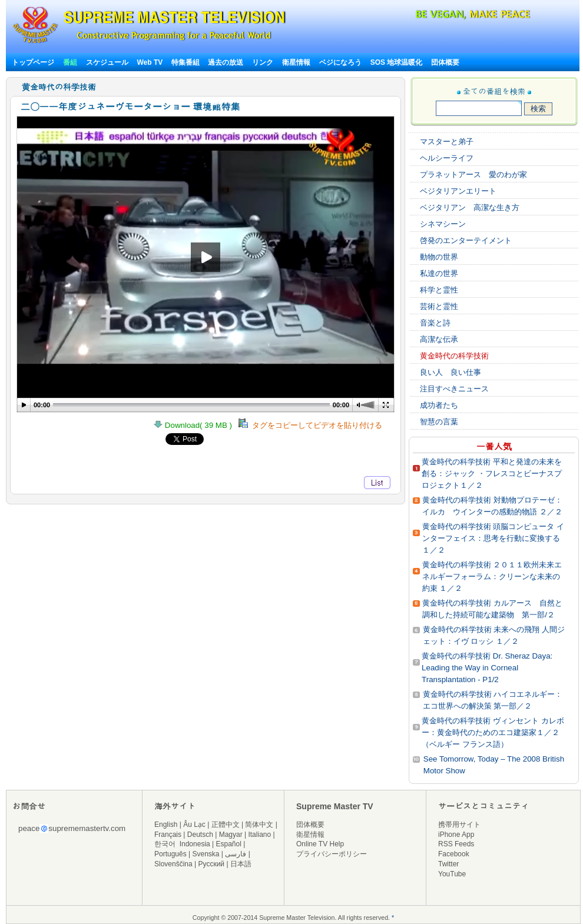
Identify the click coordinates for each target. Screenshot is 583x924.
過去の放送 (226, 62)
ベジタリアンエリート (458, 191)
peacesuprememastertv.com (72, 828)
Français (168, 835)
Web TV (150, 62)
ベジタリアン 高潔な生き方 (470, 207)
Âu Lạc (194, 825)
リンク (263, 62)
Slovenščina (173, 864)
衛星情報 (296, 62)
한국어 (165, 844)
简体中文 (259, 825)
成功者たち (439, 405)
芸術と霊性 (439, 306)
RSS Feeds (456, 844)
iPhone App (456, 835)
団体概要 (445, 62)
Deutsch (200, 835)
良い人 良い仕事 (450, 372)
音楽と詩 (435, 323)
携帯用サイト (459, 825)
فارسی (236, 854)
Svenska (206, 854)
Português (170, 854)
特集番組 (185, 62)
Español (229, 844)
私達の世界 (439, 273)
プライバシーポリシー (332, 854)
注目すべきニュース (454, 389)
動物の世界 (439, 257)
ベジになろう (340, 62)
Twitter (448, 864)
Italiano (259, 835)
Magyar (231, 835)
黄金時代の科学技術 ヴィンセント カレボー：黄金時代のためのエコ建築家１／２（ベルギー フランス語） (493, 732)
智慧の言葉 (439, 422)
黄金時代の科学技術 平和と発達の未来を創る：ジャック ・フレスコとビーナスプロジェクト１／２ (492, 473)
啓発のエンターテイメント (466, 240)
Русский (212, 864)
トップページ (33, 62)
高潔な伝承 (439, 339)
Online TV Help (320, 844)
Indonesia (195, 844)
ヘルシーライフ (447, 158)
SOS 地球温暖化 (397, 62)
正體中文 (226, 825)
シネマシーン (443, 224)
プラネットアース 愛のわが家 (473, 175)
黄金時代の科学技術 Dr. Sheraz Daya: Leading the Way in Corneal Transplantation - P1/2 (487, 668)
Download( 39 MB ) (196, 425)
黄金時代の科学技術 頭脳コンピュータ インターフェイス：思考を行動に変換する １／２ (493, 538)
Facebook (454, 854)
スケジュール (107, 62)
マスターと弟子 (447, 142)
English (166, 825)
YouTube (452, 874)
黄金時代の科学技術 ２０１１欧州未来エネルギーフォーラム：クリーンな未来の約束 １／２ (492, 576)
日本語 (241, 864)
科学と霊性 (439, 290)
